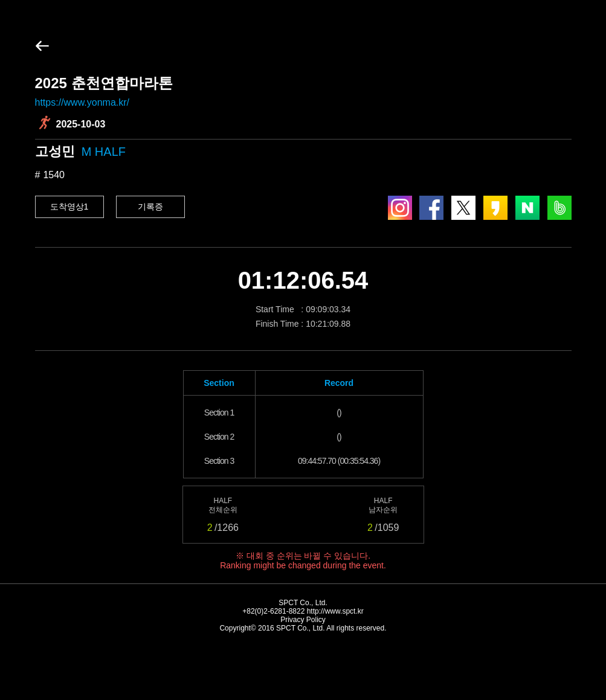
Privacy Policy (303, 620)
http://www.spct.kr (335, 611)
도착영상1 (69, 207)
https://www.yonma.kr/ (82, 102)
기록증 (150, 207)
